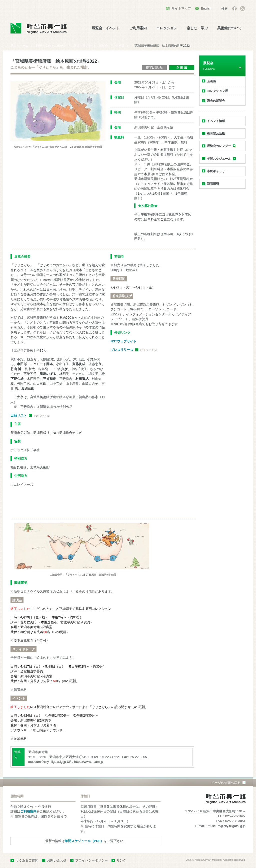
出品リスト (19, 416)
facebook (234, 8)
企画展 (120, 46)
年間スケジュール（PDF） (84, 841)
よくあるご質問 (27, 860)
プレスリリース (122, 350)
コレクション (167, 28)
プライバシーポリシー (91, 860)
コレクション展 (217, 91)
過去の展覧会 (216, 101)
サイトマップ (181, 8)
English (206, 8)
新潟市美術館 (82, 46)
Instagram (242, 8)
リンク (121, 860)
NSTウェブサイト (123, 341)
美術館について (229, 28)
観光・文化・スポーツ (51, 46)
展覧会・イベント (106, 28)
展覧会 (103, 46)
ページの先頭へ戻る (226, 783)
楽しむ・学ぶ (197, 28)
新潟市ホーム (19, 46)
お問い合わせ (57, 860)
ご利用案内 (138, 28)
